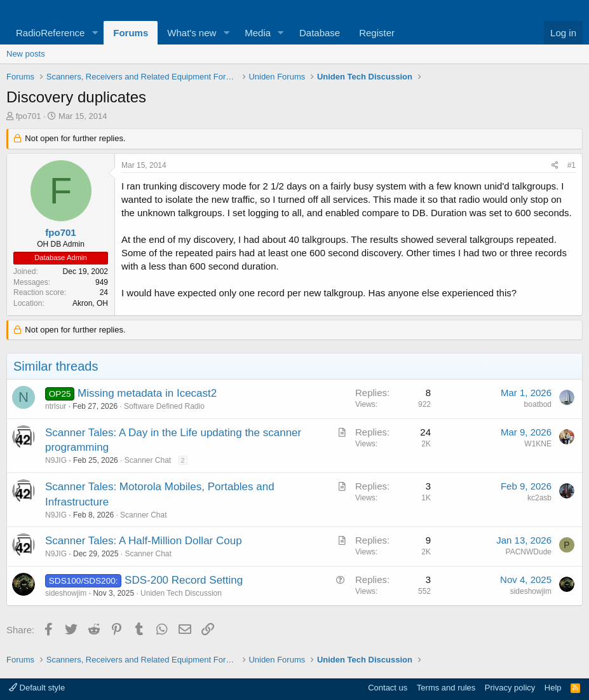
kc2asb (539, 498)
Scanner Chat (148, 460)
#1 (572, 165)
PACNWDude (529, 552)
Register (377, 33)
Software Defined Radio (164, 406)
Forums (131, 33)
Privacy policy (510, 688)
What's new (192, 33)
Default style (37, 688)
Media (258, 33)
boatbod (538, 404)
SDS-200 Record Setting (184, 580)
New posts (26, 54)
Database (320, 33)
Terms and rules (446, 688)
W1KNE (538, 444)
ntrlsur (56, 406)
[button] (95, 33)
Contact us (388, 688)
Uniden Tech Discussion (181, 593)
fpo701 (29, 116)
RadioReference (50, 33)
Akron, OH (90, 303)
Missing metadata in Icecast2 (147, 393)
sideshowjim (66, 593)
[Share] (555, 166)
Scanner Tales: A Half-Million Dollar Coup (144, 541)
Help (553, 688)
